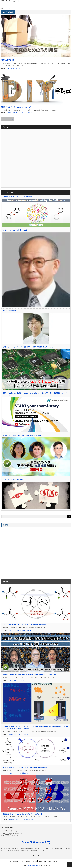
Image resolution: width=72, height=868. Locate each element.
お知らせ (23, 861)
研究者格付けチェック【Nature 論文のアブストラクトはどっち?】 (23, 814)
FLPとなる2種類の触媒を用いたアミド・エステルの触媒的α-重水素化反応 (25, 625)
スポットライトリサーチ (15, 630)
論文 (32, 820)
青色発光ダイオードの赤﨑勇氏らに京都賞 (15, 230)
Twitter (45, 861)
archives (11, 734)
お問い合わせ (59, 861)
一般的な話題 (12, 820)
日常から (29, 112)
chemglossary (11, 68)
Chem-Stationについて (15, 861)
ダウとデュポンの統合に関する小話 (13, 479)
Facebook (40, 861)
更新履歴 (28, 861)
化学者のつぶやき (12, 112)
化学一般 (18, 68)
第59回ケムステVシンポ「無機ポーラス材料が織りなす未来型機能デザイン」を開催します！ (30, 675)
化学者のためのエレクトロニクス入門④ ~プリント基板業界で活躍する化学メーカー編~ (28, 347)
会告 (20, 734)
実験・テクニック (22, 112)
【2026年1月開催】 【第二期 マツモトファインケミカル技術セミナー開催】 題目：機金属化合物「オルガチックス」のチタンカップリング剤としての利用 (36, 728)
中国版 (53, 861)
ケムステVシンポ (13, 680)
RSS (39, 855)
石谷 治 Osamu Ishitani (9, 311)
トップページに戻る (8, 119)
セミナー (16, 734)
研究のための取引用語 (8, 60)
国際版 (49, 861)
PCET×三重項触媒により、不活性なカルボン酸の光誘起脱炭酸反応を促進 (25, 767)
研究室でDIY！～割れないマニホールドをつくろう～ (17, 107)
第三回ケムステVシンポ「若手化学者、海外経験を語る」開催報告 (22, 435)
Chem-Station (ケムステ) (36, 842)
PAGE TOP (70, 865)
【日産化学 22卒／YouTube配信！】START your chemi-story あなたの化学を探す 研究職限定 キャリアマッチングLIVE (35, 394)
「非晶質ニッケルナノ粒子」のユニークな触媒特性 (18, 197)
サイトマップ (34, 861)
